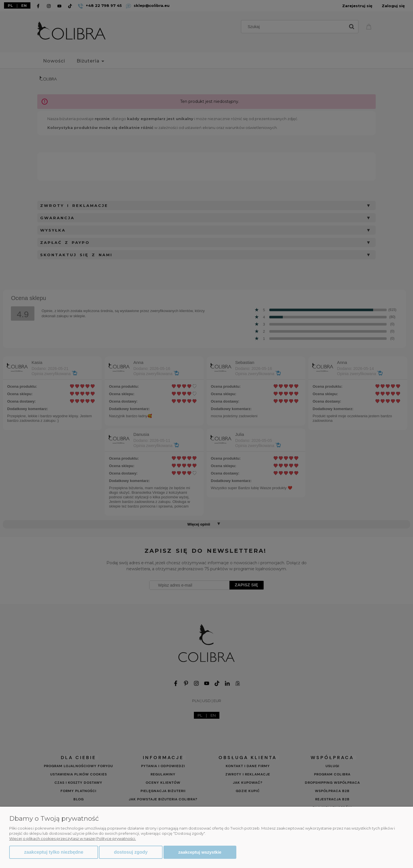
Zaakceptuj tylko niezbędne (54, 852)
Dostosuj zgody (131, 852)
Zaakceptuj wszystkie (200, 852)
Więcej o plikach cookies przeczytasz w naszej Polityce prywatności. (73, 838)
